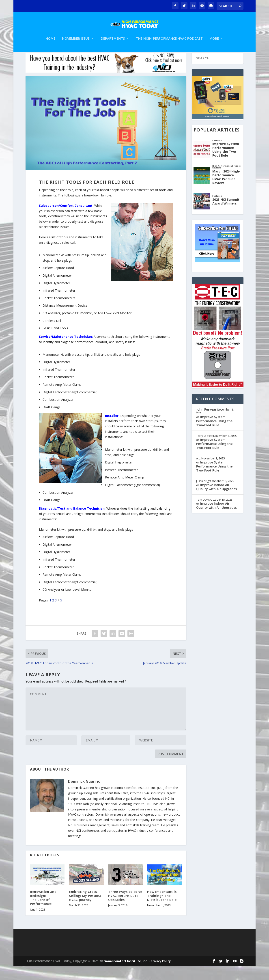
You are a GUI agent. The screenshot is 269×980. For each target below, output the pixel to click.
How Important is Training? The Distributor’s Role (162, 910)
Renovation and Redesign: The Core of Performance (43, 912)
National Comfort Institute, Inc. (124, 975)
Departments (113, 44)
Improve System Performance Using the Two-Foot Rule (214, 435)
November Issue (76, 44)
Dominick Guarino (84, 795)
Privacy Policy (161, 975)
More (214, 44)
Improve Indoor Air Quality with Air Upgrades (216, 501)
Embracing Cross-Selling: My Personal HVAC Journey (86, 910)
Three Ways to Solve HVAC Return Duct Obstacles (125, 910)
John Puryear (206, 423)
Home (50, 44)
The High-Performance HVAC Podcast (169, 44)
